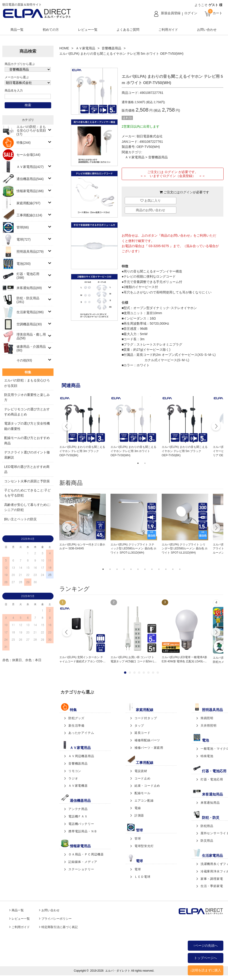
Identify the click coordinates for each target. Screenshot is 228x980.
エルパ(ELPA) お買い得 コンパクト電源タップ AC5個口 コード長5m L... (134, 659)
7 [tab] (145, 569)
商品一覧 (17, 30)
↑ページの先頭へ (206, 946)
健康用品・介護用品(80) (31, 348)
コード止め (142, 778)
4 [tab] (124, 569)
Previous (67, 427)
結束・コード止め (147, 786)
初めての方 (51, 30)
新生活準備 (76, 726)
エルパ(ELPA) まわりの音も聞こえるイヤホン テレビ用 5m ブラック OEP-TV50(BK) (185, 451)
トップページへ (205, 958)
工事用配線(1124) (29, 215)
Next (216, 427)
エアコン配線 (144, 801)
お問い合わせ (207, 30)
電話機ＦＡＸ (78, 816)
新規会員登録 (171, 13)
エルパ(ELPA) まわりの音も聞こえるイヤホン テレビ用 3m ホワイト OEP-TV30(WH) (133, 451)
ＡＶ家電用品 (85, 48)
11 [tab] (173, 569)
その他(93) (24, 360)
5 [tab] (131, 569)
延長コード (142, 733)
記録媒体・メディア (83, 862)
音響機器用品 (111, 48)
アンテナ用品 (78, 809)
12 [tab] (180, 569)
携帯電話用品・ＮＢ (83, 831)
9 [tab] (159, 569)
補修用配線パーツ (147, 740)
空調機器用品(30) (29, 324)
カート (218, 13)
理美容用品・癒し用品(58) (31, 336)
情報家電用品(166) (30, 191)
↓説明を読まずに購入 (206, 970)
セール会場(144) (28, 155)
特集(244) (24, 143)
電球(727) (24, 239)
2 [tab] (145, 463)
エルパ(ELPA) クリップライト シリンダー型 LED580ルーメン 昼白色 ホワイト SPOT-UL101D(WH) (185, 549)
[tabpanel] (83, 427)
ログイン (191, 13)
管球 (138, 839)
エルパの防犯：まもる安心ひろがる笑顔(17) (31, 130)
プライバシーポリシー (57, 919)
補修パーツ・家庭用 (149, 748)
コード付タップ (146, 718)
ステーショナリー (81, 869)
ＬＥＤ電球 (142, 877)
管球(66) (23, 227)
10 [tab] (166, 569)
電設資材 (141, 771)
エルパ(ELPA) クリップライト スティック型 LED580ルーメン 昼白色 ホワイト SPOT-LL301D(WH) (133, 549)
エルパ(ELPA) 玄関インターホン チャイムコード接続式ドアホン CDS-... (82, 659)
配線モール (142, 793)
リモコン (75, 771)
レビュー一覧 (88, 30)
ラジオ (73, 778)
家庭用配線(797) (28, 203)
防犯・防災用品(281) (28, 300)
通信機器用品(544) (30, 179)
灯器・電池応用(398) (28, 276)
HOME (64, 48)
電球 (138, 869)
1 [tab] (138, 463)
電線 (138, 808)
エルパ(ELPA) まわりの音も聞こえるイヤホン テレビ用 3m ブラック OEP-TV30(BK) (82, 451)
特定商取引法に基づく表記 (60, 927)
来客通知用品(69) (29, 288)
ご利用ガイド (168, 30)
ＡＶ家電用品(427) (30, 167)
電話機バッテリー (81, 824)
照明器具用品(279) (30, 252)
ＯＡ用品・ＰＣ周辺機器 (86, 854)
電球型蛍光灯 (144, 846)
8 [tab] (152, 569)
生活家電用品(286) (30, 312)
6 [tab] (138, 569)
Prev (67, 633)
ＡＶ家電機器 (78, 786)
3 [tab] (117, 569)
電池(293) (24, 264)
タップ (139, 726)
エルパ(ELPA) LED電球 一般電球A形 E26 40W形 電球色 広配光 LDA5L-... (184, 659)
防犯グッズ (76, 718)
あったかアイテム (81, 733)
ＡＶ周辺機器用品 (81, 756)
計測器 (139, 815)
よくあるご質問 (128, 30)
